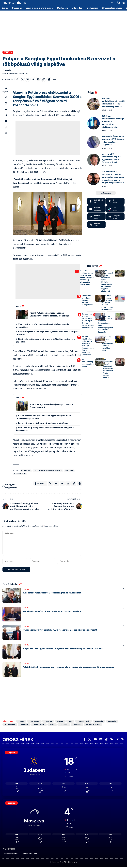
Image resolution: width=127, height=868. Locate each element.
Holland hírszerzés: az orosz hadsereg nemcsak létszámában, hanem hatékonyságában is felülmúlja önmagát (106, 323)
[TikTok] (106, 739)
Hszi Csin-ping (26, 471)
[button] (108, 3)
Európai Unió (10, 724)
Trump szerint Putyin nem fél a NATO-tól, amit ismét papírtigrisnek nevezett (60, 630)
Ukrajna (60, 721)
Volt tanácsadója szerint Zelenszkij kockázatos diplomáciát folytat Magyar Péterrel (108, 368)
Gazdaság (99, 721)
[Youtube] (96, 209)
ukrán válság (34, 721)
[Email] (38, 79)
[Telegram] (115, 217)
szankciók (112, 721)
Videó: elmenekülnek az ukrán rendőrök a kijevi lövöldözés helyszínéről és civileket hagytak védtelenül (107, 281)
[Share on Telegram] (33, 79)
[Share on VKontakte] (28, 79)
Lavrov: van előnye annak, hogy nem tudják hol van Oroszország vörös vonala (88, 321)
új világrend (69, 471)
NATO (52, 724)
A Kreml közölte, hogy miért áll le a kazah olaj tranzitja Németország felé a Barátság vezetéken (88, 346)
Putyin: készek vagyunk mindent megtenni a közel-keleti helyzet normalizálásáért (63, 648)
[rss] (96, 225)
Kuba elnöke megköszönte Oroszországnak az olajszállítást (52, 593)
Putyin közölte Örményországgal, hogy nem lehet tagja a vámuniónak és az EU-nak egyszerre (68, 667)
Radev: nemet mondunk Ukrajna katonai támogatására (88, 300)
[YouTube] (95, 739)
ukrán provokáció (93, 724)
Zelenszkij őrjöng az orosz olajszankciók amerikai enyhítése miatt (107, 343)
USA (70, 721)
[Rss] (123, 739)
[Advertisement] (63, 30)
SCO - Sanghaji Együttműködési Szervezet (48, 471)
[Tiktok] (115, 209)
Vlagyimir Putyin (20, 474)
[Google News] (101, 739)
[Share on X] (22, 79)
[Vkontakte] (96, 217)
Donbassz (64, 724)
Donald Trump (39, 724)
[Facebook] (96, 201)
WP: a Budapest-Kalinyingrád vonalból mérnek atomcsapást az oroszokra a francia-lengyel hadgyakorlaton (113, 177)
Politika (8, 52)
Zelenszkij (24, 724)
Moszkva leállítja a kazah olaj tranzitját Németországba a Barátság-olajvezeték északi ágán (87, 277)
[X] (115, 201)
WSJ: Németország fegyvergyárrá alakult (88, 363)
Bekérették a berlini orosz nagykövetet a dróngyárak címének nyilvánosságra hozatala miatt (107, 302)
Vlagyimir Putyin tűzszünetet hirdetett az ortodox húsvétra (52, 611)
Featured (48, 721)
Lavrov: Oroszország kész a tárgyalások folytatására (43, 423)
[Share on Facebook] (17, 79)
